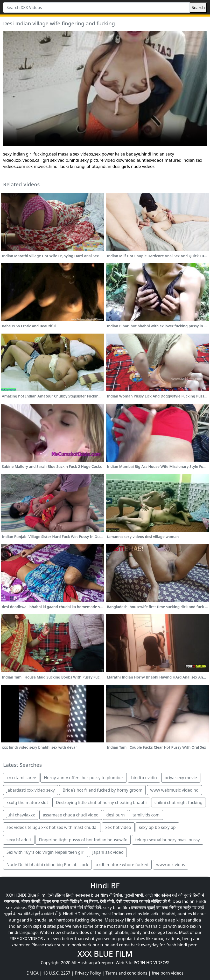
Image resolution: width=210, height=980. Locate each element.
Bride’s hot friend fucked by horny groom (102, 790)
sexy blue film (117, 908)
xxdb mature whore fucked (122, 865)
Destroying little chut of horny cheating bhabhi (101, 802)
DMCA (33, 973)
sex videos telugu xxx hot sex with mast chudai (52, 827)
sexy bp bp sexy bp (157, 827)
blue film (100, 895)
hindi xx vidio (144, 778)
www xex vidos (171, 865)
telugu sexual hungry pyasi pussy (168, 840)
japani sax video (108, 852)
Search (198, 8)
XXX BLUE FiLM (105, 954)
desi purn (115, 815)
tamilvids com (146, 815)
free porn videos (168, 973)
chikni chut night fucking (178, 802)
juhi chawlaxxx (21, 815)
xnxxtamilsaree (21, 778)
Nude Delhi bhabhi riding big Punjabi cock (47, 865)
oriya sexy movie (181, 778)
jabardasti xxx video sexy (31, 790)
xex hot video (118, 827)
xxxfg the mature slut (27, 802)
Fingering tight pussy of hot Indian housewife (83, 840)
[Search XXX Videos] (96, 8)
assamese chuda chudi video (71, 815)
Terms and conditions (126, 973)
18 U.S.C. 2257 (57, 973)
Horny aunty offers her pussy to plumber (83, 778)
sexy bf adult (19, 840)
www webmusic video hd (175, 790)
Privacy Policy (88, 973)
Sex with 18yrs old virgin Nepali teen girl (45, 852)
